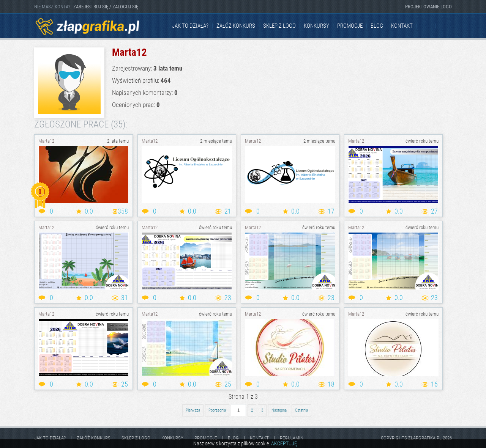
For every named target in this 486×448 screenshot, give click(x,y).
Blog (377, 26)
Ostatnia (301, 410)
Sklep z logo (279, 26)
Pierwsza (193, 410)
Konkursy (316, 26)
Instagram (446, 26)
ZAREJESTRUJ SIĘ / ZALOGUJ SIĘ (106, 7)
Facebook (427, 26)
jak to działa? (190, 26)
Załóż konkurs (236, 26)
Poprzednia (217, 410)
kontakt (402, 26)
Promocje (350, 26)
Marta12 (46, 141)
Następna (279, 410)
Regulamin (292, 438)
